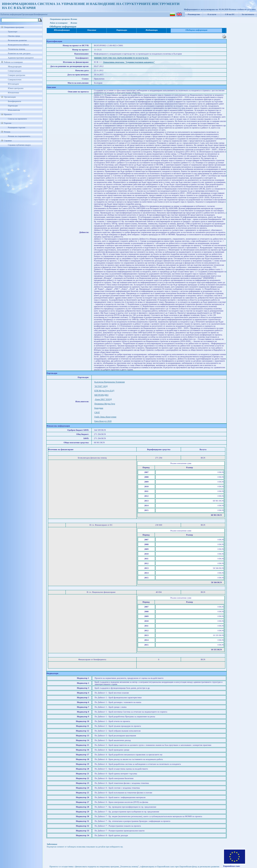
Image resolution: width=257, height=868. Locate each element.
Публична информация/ (11, 14)
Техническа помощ (16, 49)
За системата (248, 14)
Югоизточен (13, 93)
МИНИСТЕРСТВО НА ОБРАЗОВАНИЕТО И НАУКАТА (121, 58)
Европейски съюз (232, 866)
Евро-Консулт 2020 (103, 421)
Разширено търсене (17, 127)
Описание (92, 30)
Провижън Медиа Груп (105, 404)
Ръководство (194, 14)
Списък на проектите (17, 119)
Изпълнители (14, 110)
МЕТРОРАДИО (101, 395)
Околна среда (14, 36)
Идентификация (62, 30)
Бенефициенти (14, 101)
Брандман (99, 408)
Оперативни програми (14, 27)
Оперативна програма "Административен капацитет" (129, 62)
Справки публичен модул (19, 145)
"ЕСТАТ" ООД (101, 386)
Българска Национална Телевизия (110, 382)
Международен (15, 66)
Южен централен (16, 88)
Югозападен (13, 84)
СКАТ (97, 412)
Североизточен (15, 80)
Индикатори (152, 30)
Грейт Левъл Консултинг (106, 417)
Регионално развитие (17, 40)
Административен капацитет (21, 58)
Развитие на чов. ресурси (19, 53)
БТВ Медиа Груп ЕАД (104, 391)
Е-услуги (212, 14)
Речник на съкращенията (19, 136)
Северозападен (15, 71)
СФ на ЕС (230, 14)
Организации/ (28, 14)
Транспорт (13, 32)
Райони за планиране (13, 62)
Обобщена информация (196, 30)
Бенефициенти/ (41, 14)
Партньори (13, 106)
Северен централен (17, 75)
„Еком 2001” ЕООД (103, 399)
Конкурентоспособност (18, 45)
